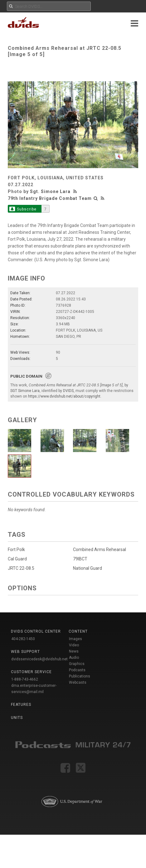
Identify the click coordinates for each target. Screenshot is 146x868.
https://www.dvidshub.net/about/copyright (64, 396)
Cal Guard (17, 559)
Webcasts (78, 682)
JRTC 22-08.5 (21, 568)
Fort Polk (16, 550)
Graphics (77, 664)
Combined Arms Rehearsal (98, 550)
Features (21, 705)
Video (74, 645)
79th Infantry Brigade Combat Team (50, 198)
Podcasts (77, 670)
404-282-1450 (23, 639)
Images (75, 639)
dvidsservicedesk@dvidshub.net (39, 659)
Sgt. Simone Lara (50, 191)
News (74, 651)
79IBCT (78, 559)
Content (78, 631)
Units (17, 718)
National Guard (86, 569)
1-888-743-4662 (25, 679)
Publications (80, 676)
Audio (74, 658)
